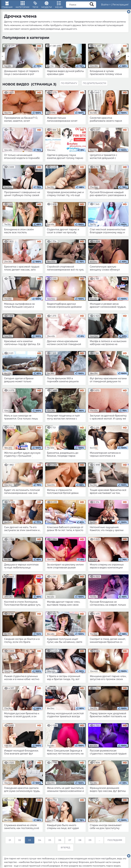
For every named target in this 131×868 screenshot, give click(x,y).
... (99, 842)
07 (70, 842)
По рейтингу (69, 85)
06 (60, 842)
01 (10, 842)
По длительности (96, 85)
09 (90, 842)
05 (50, 842)
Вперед (65, 850)
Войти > (110, 6)
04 (40, 842)
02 (20, 842)
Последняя (115, 842)
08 (80, 842)
